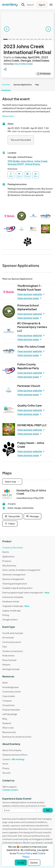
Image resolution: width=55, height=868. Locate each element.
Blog (5, 719)
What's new (8, 728)
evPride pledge (10, 714)
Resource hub (9, 732)
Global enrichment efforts (15, 755)
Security (6, 773)
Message (32, 516)
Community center (12, 692)
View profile (12, 516)
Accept (21, 863)
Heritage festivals (11, 669)
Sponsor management (13, 579)
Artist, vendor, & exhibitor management (21, 570)
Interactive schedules (13, 597)
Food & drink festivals (13, 633)
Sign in (42, 5)
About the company (12, 750)
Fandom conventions (13, 651)
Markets (6, 665)
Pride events (8, 656)
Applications (8, 556)
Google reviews (10, 619)
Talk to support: (15, 788)
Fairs (5, 647)
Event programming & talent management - (26, 592)
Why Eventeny (9, 566)
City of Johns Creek (23, 64)
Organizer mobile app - (16, 606)
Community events (12, 642)
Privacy (6, 768)
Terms (5, 764)
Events (6, 552)
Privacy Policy (24, 853)
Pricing (6, 615)
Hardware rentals (11, 601)
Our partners (9, 705)
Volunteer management (14, 574)
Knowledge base (11, 687)
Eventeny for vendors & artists (17, 737)
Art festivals (8, 637)
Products (7, 561)
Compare (7, 701)
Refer (5, 683)
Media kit (7, 723)
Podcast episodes (11, 710)
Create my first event (13, 548)
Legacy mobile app (12, 611)
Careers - (13, 759)
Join (48, 810)
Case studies (9, 696)
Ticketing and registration (15, 584)
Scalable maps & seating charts (17, 588)
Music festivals (9, 660)
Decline (34, 863)
